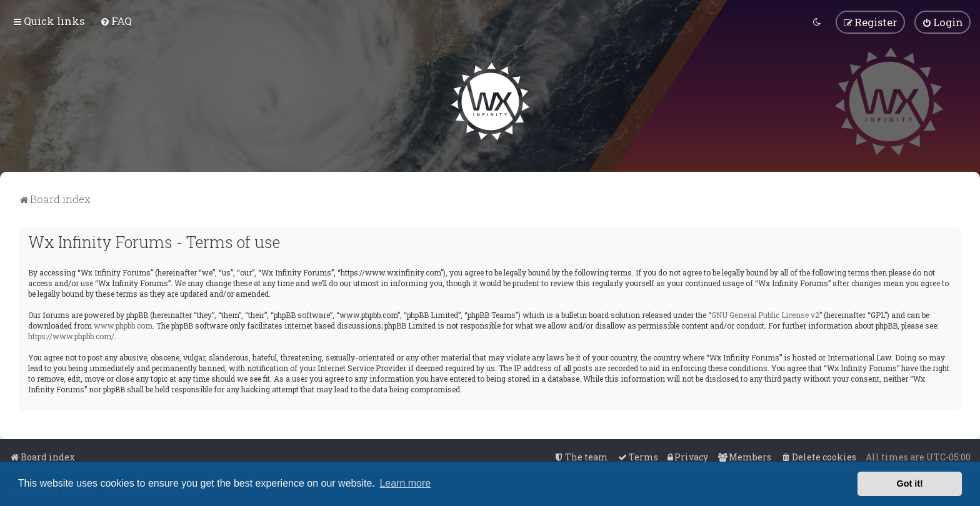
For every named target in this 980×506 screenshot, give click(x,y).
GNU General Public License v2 (765, 314)
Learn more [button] (405, 483)
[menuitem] (116, 21)
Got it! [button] (910, 484)
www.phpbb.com (123, 325)
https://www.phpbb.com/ (71, 335)
